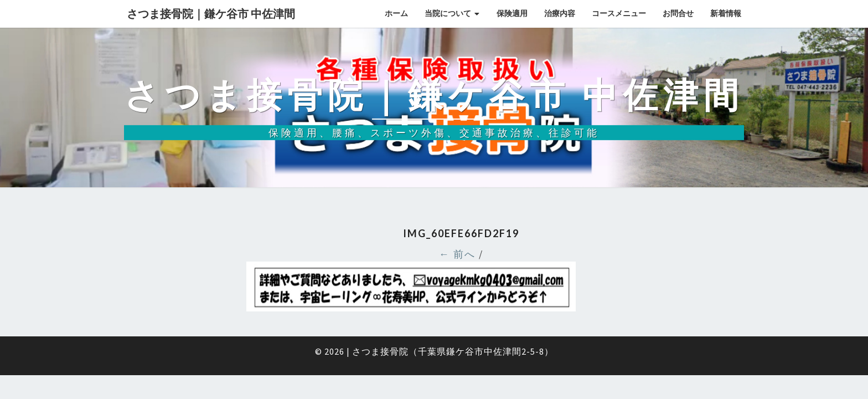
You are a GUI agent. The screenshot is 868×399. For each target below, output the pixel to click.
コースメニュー (619, 13)
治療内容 (560, 13)
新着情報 (726, 13)
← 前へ (457, 254)
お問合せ (678, 13)
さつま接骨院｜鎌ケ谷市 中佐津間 (211, 14)
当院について (448, 13)
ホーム (396, 13)
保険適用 (512, 13)
